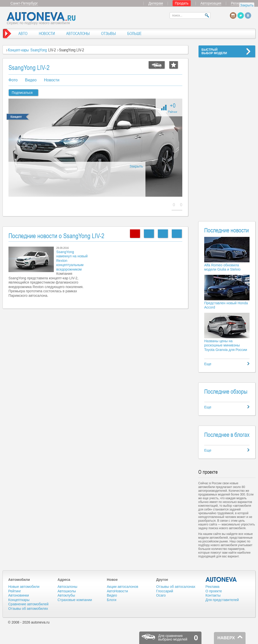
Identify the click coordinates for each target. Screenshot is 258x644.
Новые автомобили (24, 587)
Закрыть (247, 5)
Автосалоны (67, 587)
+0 (173, 107)
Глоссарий (165, 591)
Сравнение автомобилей (28, 604)
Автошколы (67, 591)
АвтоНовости (117, 591)
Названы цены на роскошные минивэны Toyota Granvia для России (226, 345)
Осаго (161, 595)
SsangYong (39, 50)
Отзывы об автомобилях (28, 609)
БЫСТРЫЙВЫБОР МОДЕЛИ (214, 51)
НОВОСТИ (47, 33)
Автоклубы (66, 595)
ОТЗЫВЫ (108, 33)
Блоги (112, 600)
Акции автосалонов (123, 587)
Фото (13, 80)
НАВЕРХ (226, 638)
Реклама (212, 587)
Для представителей (222, 600)
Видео (31, 80)
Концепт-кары (18, 50)
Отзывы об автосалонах (176, 587)
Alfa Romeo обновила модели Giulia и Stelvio (222, 267)
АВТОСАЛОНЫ (78, 33)
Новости (52, 80)
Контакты (213, 595)
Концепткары (19, 600)
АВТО (23, 33)
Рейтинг (15, 591)
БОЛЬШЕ (134, 33)
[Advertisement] (227, 136)
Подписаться (22, 93)
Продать (182, 3)
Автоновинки (19, 595)
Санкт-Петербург (24, 3)
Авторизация (211, 3)
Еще (208, 364)
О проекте (214, 591)
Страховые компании (75, 600)
